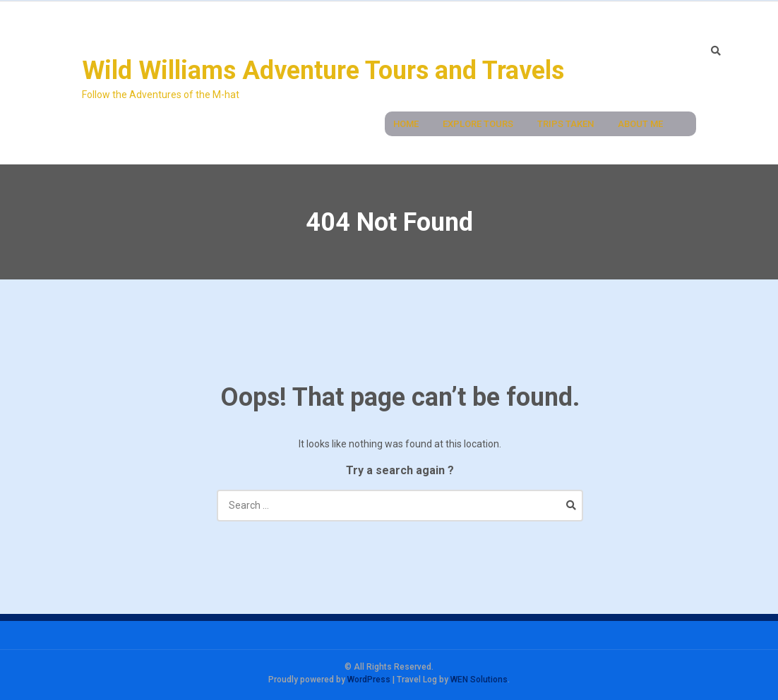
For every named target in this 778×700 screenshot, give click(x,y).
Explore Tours (478, 124)
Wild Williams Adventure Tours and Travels (323, 71)
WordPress (369, 680)
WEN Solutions (479, 680)
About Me (640, 124)
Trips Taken (565, 124)
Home (406, 124)
